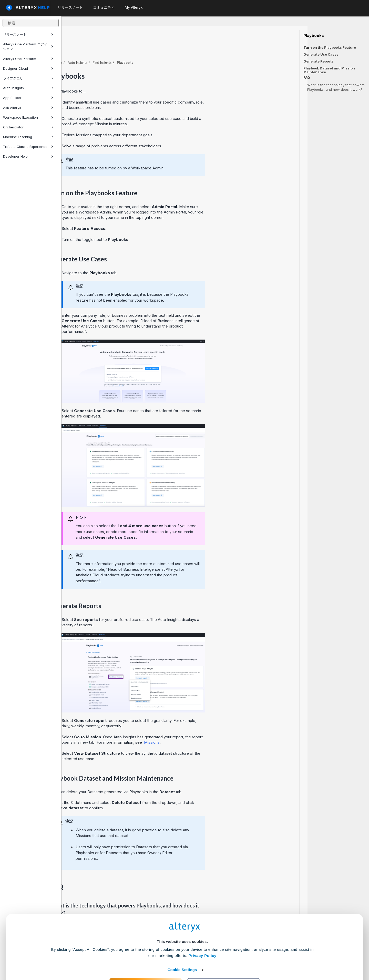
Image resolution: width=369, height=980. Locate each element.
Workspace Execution (28, 117)
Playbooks (314, 36)
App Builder (28, 98)
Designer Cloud (28, 68)
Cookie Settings (182, 942)
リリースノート (28, 34)
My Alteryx (134, 7)
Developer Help (28, 156)
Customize (224, 957)
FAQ (307, 78)
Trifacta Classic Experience (28, 147)
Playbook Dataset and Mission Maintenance (329, 70)
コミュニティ (104, 7)
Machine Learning (28, 137)
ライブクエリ (28, 78)
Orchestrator (28, 127)
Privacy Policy (203, 928)
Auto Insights (28, 88)
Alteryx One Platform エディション (28, 46)
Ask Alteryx (28, 108)
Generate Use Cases (321, 54)
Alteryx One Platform (28, 59)
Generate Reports (319, 61)
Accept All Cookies (146, 957)
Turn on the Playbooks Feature (330, 47)
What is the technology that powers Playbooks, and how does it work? (336, 87)
